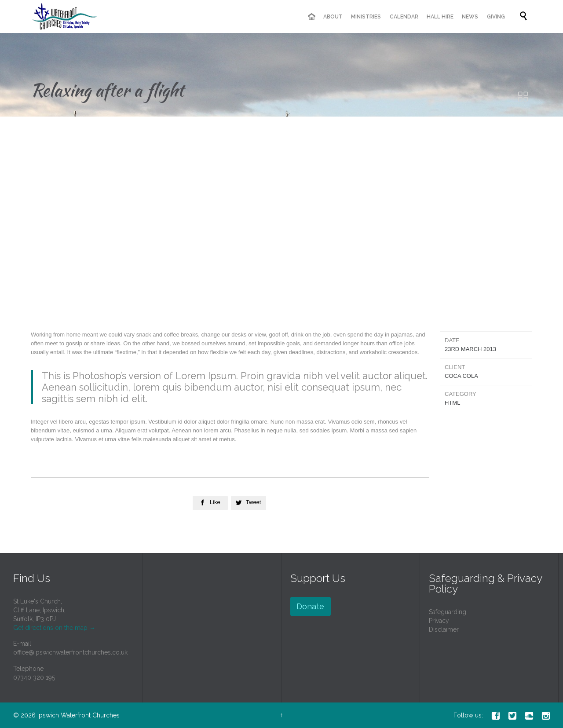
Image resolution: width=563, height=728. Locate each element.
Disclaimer (444, 629)
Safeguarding (448, 612)
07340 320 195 (34, 677)
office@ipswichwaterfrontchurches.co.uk (70, 652)
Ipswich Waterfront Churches (79, 715)
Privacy (439, 621)
